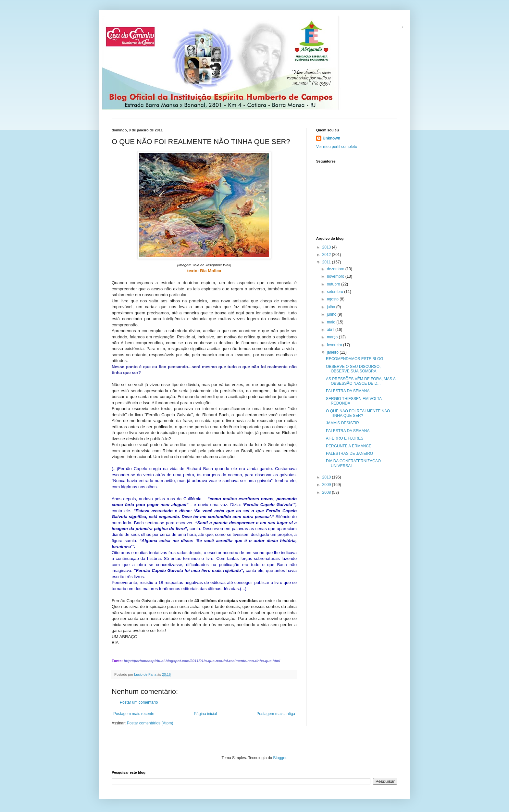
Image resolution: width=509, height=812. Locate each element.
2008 (327, 492)
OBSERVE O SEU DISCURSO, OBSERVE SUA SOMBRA (353, 369)
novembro (336, 276)
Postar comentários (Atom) (150, 723)
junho (332, 314)
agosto (333, 299)
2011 (327, 262)
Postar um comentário (139, 702)
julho (332, 307)
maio (332, 322)
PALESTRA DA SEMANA (348, 391)
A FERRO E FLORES (345, 438)
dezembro (336, 269)
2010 (327, 477)
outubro (334, 284)
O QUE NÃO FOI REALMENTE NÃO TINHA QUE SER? (358, 413)
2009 (327, 485)
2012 (327, 255)
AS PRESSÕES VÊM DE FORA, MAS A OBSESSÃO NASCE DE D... (361, 381)
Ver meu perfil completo (337, 147)
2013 (327, 247)
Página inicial (205, 714)
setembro (335, 292)
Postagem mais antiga (276, 714)
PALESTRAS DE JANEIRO (349, 454)
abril (331, 330)
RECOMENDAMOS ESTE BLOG (355, 359)
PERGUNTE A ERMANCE (349, 446)
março (333, 337)
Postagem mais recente (134, 714)
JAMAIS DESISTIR (342, 423)
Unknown (331, 138)
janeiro (333, 352)
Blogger (280, 758)
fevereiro (335, 345)
